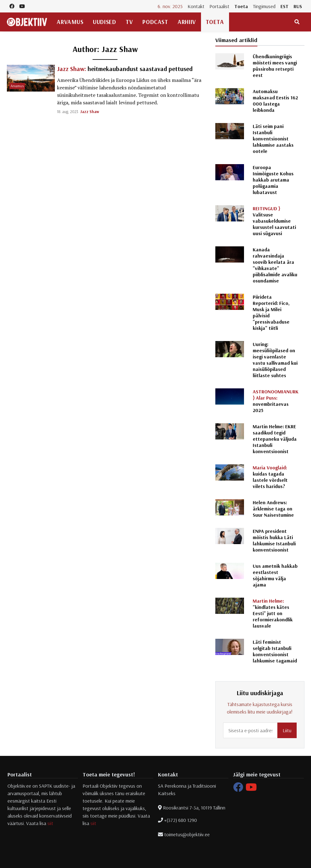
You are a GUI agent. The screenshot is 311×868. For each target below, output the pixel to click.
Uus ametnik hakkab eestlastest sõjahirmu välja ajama (275, 575)
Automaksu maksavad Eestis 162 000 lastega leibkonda (275, 101)
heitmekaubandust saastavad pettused (125, 69)
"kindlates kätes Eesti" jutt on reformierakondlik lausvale (273, 613)
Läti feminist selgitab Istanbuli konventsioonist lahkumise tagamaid (275, 651)
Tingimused (264, 6)
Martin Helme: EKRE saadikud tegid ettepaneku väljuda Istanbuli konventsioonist (275, 439)
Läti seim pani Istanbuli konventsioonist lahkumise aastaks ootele (273, 139)
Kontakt (196, 6)
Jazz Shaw (90, 111)
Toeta (241, 6)
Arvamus (70, 22)
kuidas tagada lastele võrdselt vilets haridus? (270, 477)
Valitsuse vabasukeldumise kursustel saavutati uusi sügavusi (274, 221)
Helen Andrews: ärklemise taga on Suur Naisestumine (273, 509)
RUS (298, 6)
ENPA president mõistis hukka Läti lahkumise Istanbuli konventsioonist (274, 540)
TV (129, 22)
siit (50, 823)
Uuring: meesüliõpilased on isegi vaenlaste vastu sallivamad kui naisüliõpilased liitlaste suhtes (275, 360)
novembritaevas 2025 (276, 401)
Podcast (155, 22)
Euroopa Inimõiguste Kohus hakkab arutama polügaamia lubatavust (273, 180)
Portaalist (219, 6)
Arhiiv (187, 22)
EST (285, 6)
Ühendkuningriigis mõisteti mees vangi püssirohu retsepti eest (275, 66)
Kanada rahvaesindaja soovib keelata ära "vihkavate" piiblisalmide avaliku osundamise (275, 265)
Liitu (287, 730)
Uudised (104, 22)
